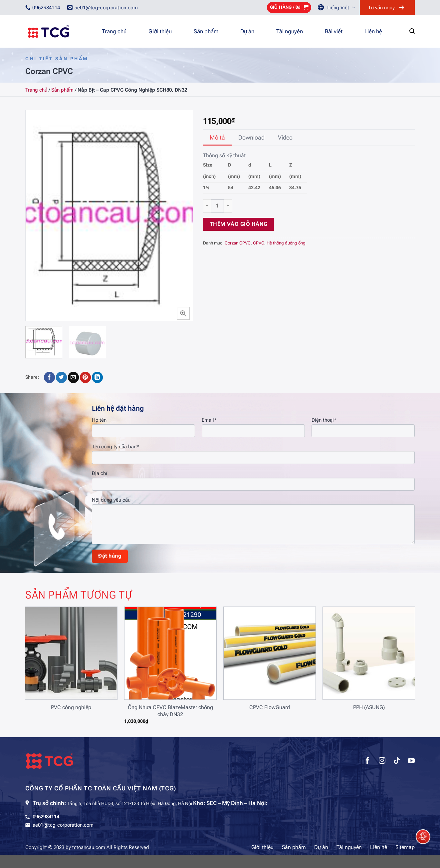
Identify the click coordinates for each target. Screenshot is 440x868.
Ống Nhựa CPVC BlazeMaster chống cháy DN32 (170, 711)
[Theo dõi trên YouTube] (411, 761)
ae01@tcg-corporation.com (63, 825)
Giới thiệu (160, 31)
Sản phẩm (206, 31)
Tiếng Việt (341, 7)
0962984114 (46, 817)
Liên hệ (373, 31)
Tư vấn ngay (381, 8)
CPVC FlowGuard (270, 707)
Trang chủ (114, 31)
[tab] (217, 138)
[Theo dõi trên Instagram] (382, 761)
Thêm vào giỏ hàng (239, 224)
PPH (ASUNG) (369, 707)
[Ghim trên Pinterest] (85, 377)
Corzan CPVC (238, 243)
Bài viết (334, 31)
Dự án (247, 31)
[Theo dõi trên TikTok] (397, 761)
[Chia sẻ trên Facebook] (49, 377)
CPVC (259, 243)
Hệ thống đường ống (286, 243)
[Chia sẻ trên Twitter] (61, 377)
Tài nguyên (290, 31)
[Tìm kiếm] (412, 31)
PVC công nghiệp (71, 707)
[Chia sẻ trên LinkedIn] (97, 377)
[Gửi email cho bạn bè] (73, 377)
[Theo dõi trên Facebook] (367, 761)
